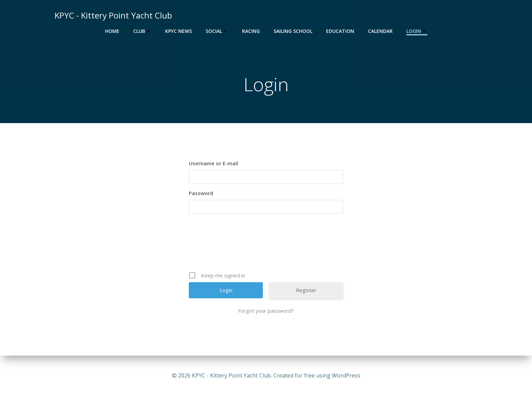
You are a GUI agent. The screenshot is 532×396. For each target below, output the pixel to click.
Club (142, 31)
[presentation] (267, 242)
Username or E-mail (213, 163)
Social (217, 31)
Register (306, 290)
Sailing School (293, 31)
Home (112, 31)
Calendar (380, 31)
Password (201, 193)
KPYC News (178, 31)
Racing (251, 31)
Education (340, 31)
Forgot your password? (266, 311)
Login (417, 31)
